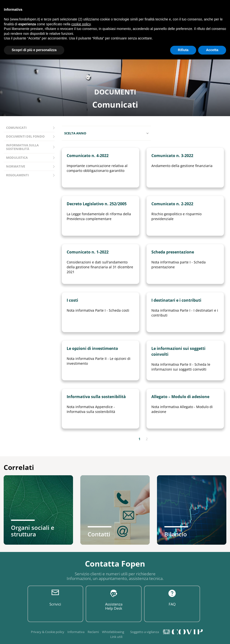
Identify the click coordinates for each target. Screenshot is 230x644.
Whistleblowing (113, 632)
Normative (16, 166)
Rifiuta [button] (183, 50)
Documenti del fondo (25, 136)
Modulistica (17, 158)
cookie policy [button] (81, 24)
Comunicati (16, 128)
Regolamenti (17, 175)
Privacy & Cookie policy (48, 632)
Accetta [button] (212, 50)
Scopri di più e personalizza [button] (34, 50)
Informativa (76, 632)
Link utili (116, 637)
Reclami (93, 632)
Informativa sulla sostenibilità (22, 147)
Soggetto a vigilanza (145, 632)
